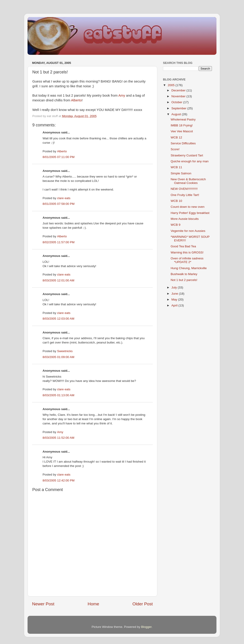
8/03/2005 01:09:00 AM (58, 357)
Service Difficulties (183, 143)
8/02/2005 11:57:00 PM (58, 242)
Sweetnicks (65, 351)
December (179, 90)
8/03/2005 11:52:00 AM (58, 438)
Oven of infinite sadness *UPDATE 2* (187, 260)
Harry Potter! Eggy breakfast (190, 213)
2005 (172, 85)
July (175, 287)
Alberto (76, 100)
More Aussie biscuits (185, 219)
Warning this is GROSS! (187, 252)
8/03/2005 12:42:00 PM (58, 480)
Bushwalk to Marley (184, 274)
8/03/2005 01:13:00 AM (58, 395)
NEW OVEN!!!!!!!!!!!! (184, 189)
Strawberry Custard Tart (187, 155)
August (177, 114)
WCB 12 (176, 137)
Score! (175, 149)
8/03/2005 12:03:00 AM (58, 319)
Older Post (143, 604)
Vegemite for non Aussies (188, 231)
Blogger (146, 627)
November (179, 96)
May (175, 299)
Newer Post (43, 604)
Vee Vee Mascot (182, 131)
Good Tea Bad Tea (183, 246)
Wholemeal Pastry (183, 119)
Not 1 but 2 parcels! (184, 280)
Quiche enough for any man (190, 161)
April (175, 305)
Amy (122, 95)
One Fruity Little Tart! (185, 195)
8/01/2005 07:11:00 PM (58, 157)
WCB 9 (176, 225)
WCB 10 (176, 201)
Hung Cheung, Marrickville (189, 268)
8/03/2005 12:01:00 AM (58, 280)
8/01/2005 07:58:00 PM (58, 204)
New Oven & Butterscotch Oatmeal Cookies (188, 181)
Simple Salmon (181, 173)
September (179, 108)
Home (93, 604)
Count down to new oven (188, 207)
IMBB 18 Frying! (182, 125)
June (175, 294)
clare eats (64, 198)
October (177, 102)
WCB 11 (176, 167)
